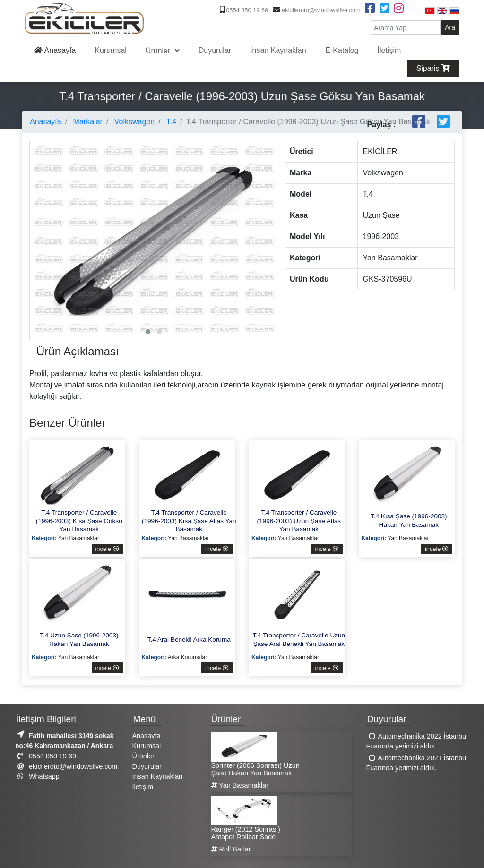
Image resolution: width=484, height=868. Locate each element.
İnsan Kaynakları (278, 50)
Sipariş (433, 68)
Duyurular (215, 50)
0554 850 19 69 (243, 10)
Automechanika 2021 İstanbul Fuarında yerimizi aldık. (417, 763)
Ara (450, 27)
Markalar (87, 122)
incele (107, 549)
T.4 (171, 122)
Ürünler (159, 51)
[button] (148, 332)
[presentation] (39, 215)
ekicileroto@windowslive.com (315, 10)
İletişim (389, 50)
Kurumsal (111, 50)
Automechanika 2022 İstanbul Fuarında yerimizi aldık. (417, 741)
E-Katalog (342, 50)
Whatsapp (37, 776)
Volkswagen (133, 122)
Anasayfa (55, 50)
